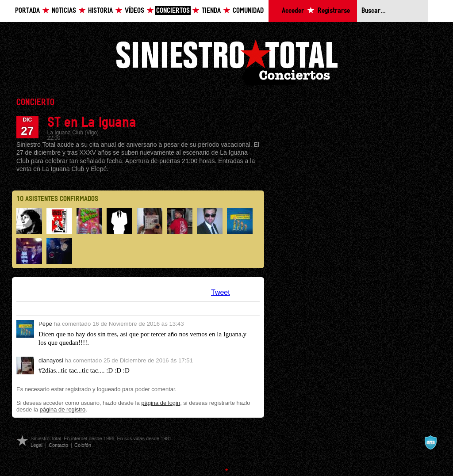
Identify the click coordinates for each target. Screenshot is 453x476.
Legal (36, 445)
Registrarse (334, 11)
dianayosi (51, 360)
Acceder (293, 11)
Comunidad (248, 11)
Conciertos (173, 11)
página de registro (63, 409)
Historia (100, 11)
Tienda (211, 11)
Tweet (221, 292)
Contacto (58, 445)
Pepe (45, 324)
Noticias (64, 11)
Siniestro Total (226, 61)
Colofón (83, 445)
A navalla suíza (430, 442)
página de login (161, 403)
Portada (27, 11)
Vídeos (134, 11)
